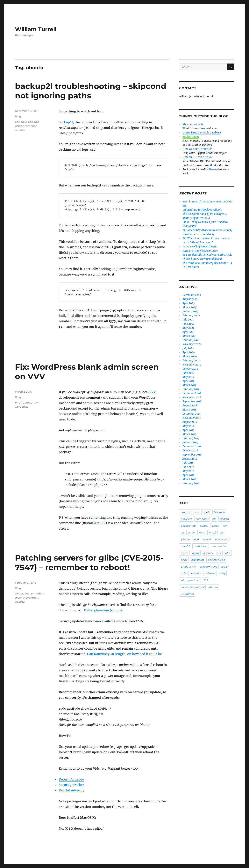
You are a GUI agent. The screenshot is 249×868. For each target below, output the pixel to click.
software (210, 573)
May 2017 (188, 426)
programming (208, 567)
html (202, 532)
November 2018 (192, 397)
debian (20, 126)
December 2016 (192, 446)
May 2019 (188, 377)
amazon (186, 512)
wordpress (21, 407)
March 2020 (190, 356)
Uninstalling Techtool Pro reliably (202, 210)
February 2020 (191, 361)
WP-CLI (100, 523)
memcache (219, 546)
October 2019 (190, 369)
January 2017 (190, 442)
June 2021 (188, 324)
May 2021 (188, 328)
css (214, 519)
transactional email (192, 587)
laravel (206, 539)
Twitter (213, 169)
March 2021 (189, 336)
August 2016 (190, 459)
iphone (185, 539)
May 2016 (188, 471)
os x (219, 553)
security (20, 598)
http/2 (213, 532)
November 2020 (192, 344)
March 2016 (189, 479)
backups (33, 122)
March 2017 (189, 434)
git (182, 532)
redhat (39, 593)
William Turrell (36, 29)
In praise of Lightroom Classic (200, 247)
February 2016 (191, 483)
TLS (206, 580)
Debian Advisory (71, 779)
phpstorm (198, 560)
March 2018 (189, 410)
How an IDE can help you (198, 157)
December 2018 (192, 393)
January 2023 (191, 311)
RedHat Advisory (72, 790)
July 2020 (188, 348)
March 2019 (189, 385)
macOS (185, 546)
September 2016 (192, 455)
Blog (18, 116)
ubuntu (20, 130)
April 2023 (189, 303)
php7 (18, 403)
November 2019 (192, 365)
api (197, 512)
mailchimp (201, 546)
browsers (186, 519)
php (228, 553)
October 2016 (190, 451)
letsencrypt (221, 539)
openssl (208, 553)
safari (184, 573)
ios (222, 532)
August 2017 (190, 422)
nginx (196, 553)
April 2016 (189, 475)
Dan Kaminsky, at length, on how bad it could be (124, 654)
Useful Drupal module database (202, 133)
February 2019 (191, 389)
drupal (204, 526)
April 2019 (189, 381)
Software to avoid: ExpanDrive (200, 251)
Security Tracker (71, 785)
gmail (191, 532)
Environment (191, 137)
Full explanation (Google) (104, 610)
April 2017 (188, 430)
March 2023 (190, 307)
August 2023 (190, 299)
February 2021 (191, 340)
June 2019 (188, 373)
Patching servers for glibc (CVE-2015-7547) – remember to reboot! (89, 562)
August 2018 (190, 406)
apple (206, 512)
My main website (193, 124)
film (225, 526)
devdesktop (188, 526)
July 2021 (188, 320)
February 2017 (191, 438)
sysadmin (31, 126)
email (215, 526)
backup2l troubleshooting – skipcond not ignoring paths (91, 91)
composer (202, 519)
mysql (184, 553)
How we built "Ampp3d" (198, 149)
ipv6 (196, 539)
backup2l (66, 122)
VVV (153, 392)
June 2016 (188, 467)
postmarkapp (216, 560)
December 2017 (192, 414)
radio (224, 567)
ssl (182, 580)
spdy (222, 573)
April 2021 (189, 332)
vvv (36, 403)
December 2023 (192, 295)
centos (19, 593)
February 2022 (191, 316)
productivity (188, 567)
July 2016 (188, 463)
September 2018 (192, 401)
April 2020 (189, 352)
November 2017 (192, 418)
